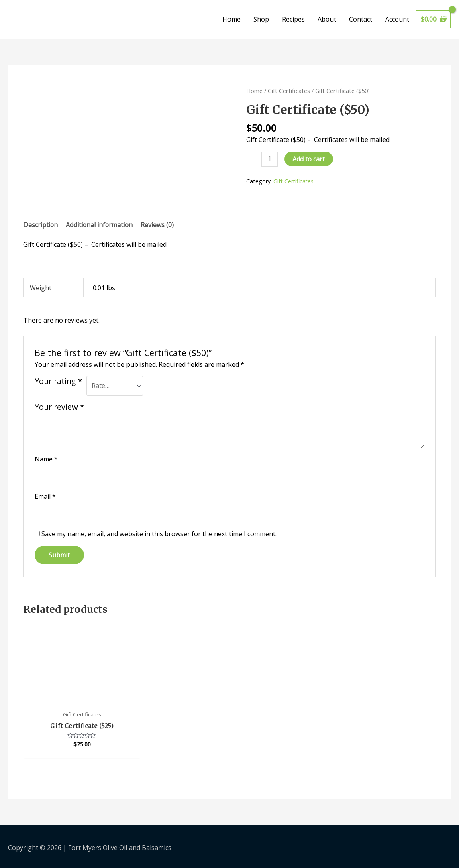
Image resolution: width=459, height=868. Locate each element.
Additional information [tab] (100, 225)
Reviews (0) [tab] (159, 225)
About (327, 19)
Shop (261, 19)
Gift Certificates (289, 91)
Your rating (58, 381)
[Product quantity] (270, 159)
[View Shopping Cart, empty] (433, 19)
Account (397, 19)
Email (45, 497)
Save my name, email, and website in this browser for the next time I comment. (159, 535)
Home (232, 19)
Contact (361, 19)
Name (46, 459)
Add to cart (309, 159)
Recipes (293, 19)
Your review (59, 407)
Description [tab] (41, 225)
